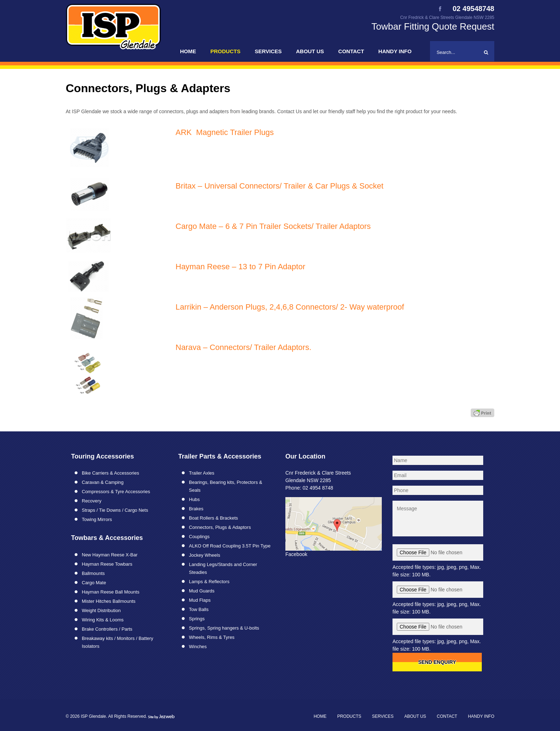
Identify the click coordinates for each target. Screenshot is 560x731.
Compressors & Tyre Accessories (116, 492)
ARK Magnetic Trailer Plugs (225, 132)
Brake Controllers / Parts (107, 629)
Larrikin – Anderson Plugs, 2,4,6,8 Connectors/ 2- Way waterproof (290, 307)
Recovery (92, 501)
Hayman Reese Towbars (107, 564)
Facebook (296, 554)
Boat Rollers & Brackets (213, 518)
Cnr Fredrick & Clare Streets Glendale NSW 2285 (447, 17)
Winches (198, 647)
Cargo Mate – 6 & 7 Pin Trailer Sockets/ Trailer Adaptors (273, 226)
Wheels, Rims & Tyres (212, 637)
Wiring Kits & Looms (103, 620)
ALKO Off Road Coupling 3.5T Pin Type (230, 546)
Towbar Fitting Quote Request (433, 26)
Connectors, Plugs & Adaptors (220, 527)
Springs (197, 619)
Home (188, 51)
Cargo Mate (94, 583)
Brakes (196, 509)
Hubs (194, 499)
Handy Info (395, 51)
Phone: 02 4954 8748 (309, 488)
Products (225, 51)
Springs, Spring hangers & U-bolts (224, 628)
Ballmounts (93, 573)
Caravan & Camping (103, 482)
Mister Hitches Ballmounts (109, 601)
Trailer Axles (202, 473)
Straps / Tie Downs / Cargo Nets (115, 510)
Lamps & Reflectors (209, 582)
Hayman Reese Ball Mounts (111, 592)
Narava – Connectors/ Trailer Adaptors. (244, 347)
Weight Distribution (101, 610)
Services (268, 51)
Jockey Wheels (204, 555)
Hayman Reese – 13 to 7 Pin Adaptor (241, 267)
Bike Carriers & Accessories (110, 473)
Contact (351, 51)
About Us (310, 51)
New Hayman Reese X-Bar (110, 555)
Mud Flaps (200, 600)
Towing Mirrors (97, 519)
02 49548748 (473, 9)
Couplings (199, 537)
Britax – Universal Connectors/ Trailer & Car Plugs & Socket (280, 186)
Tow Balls (199, 609)
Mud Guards (202, 591)
